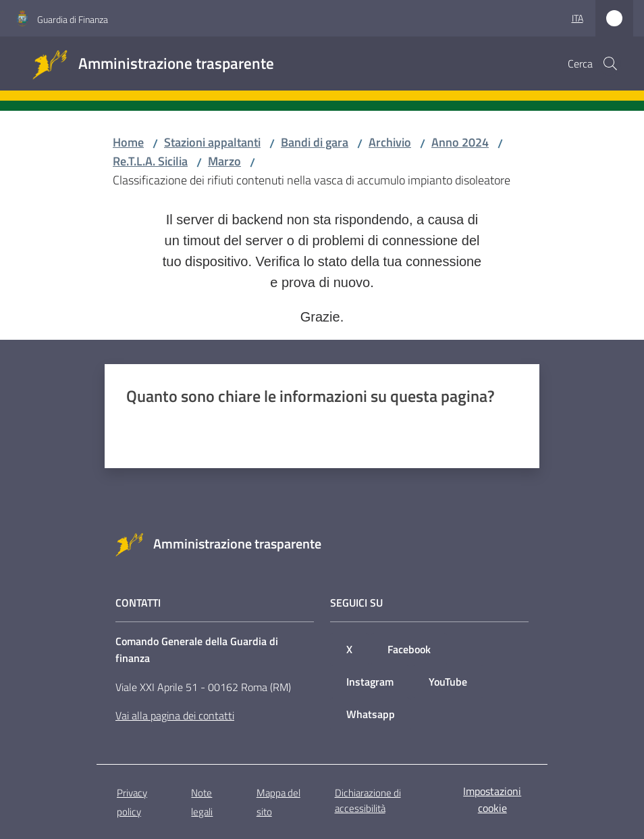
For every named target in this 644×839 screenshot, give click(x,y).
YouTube (448, 682)
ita (578, 18)
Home (128, 142)
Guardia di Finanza (73, 19)
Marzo (224, 161)
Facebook (409, 649)
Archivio (390, 142)
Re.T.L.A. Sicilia (150, 161)
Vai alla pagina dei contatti (175, 715)
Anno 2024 (460, 142)
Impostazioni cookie (492, 799)
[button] (610, 63)
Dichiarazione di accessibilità (368, 800)
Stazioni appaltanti (212, 142)
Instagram (370, 682)
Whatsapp (371, 714)
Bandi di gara (315, 142)
